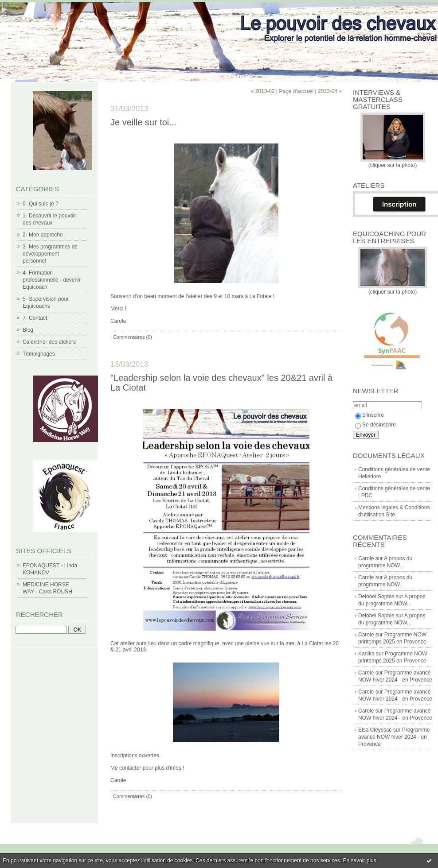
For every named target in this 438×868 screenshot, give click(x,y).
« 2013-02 (263, 91)
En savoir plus (359, 860)
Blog (28, 330)
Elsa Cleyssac (375, 730)
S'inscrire (370, 415)
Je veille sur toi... (143, 122)
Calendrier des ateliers (49, 342)
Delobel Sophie (376, 597)
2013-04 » (330, 91)
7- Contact (35, 318)
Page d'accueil (296, 91)
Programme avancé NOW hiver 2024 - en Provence (394, 737)
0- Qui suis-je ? (41, 204)
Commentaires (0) (133, 337)
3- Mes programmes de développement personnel (50, 254)
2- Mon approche (43, 235)
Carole (366, 558)
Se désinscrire (375, 425)
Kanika (366, 654)
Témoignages (39, 354)
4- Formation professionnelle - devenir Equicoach (52, 280)
